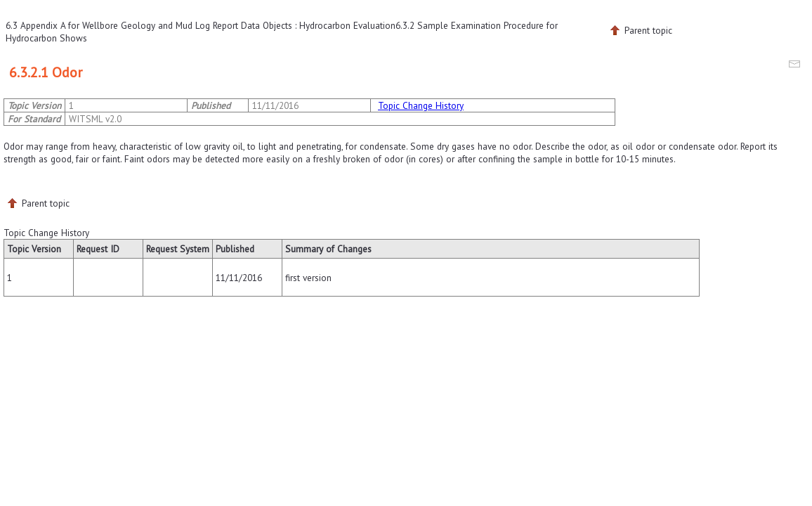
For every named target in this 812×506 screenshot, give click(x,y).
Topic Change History (421, 105)
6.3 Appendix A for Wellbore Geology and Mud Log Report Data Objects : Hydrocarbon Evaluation (201, 25)
